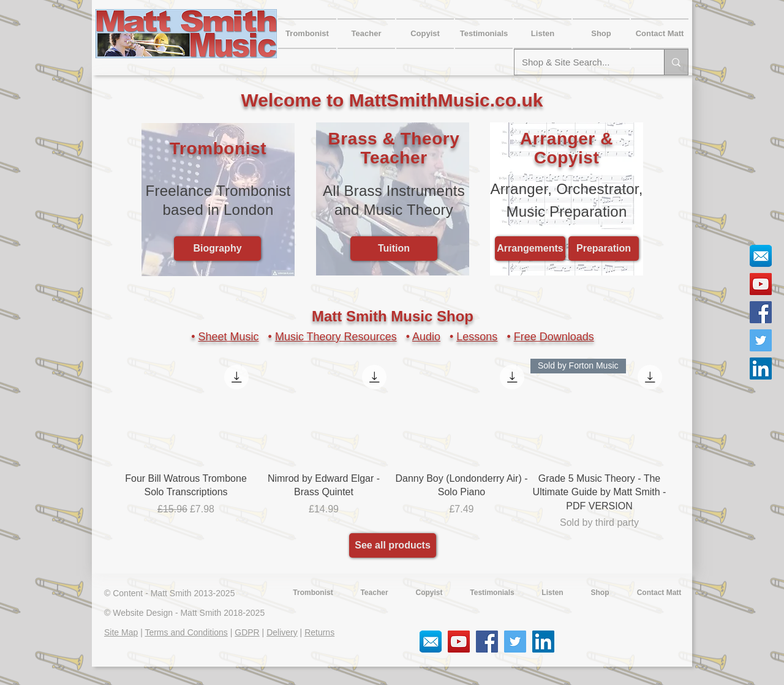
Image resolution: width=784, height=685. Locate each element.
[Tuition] (394, 249)
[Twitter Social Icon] (761, 340)
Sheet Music (229, 337)
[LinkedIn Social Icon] (761, 369)
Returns (319, 632)
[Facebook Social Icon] (761, 312)
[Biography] (217, 249)
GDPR (247, 632)
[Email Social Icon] (761, 256)
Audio (426, 337)
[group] (393, 444)
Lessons (477, 337)
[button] (659, 34)
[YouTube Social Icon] (761, 284)
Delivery (282, 632)
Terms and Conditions (186, 632)
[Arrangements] (530, 249)
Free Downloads (554, 337)
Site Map (121, 632)
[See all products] (393, 545)
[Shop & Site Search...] (580, 62)
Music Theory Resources (336, 337)
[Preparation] (604, 249)
